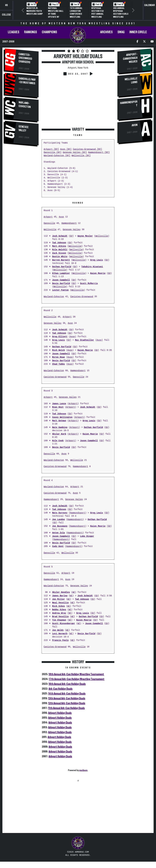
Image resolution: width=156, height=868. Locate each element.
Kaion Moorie (98, 273)
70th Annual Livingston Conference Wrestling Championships (77, 14)
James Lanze (59, 404)
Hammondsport (69, 223)
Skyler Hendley (61, 592)
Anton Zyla (58, 533)
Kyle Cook (58, 441)
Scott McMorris (89, 284)
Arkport (48, 217)
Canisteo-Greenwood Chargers (25, 58)
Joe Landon (58, 520)
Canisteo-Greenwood (82, 297)
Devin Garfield (61, 284)
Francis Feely (60, 640)
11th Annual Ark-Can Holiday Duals (66, 708)
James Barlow (60, 596)
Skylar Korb (59, 434)
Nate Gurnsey (60, 513)
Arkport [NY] (51, 149)
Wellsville (50, 230)
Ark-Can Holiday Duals (61, 689)
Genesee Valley (24, 129)
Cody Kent (58, 546)
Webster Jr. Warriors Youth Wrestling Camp (35, 11)
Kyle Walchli (60, 250)
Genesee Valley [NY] (75, 152)
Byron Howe (58, 357)
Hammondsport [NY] (99, 152)
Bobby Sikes (59, 610)
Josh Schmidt (60, 236)
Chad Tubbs (58, 364)
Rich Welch (58, 350)
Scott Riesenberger (64, 624)
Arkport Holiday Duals (60, 713)
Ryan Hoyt (58, 407)
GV (71, 236)
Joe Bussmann (60, 526)
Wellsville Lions (131, 80)
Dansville (49, 223)
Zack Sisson (59, 253)
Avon (61, 217)
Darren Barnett (61, 260)
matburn (83, 770)
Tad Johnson (59, 243)
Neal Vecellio (60, 603)
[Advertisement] (22, 199)
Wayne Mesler (85, 236)
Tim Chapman (59, 620)
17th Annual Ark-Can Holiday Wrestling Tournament (77, 679)
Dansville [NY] (53, 152)
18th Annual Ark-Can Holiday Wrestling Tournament (76, 674)
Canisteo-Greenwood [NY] (87, 149)
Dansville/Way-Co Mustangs (27, 81)
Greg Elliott (60, 337)
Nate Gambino (60, 427)
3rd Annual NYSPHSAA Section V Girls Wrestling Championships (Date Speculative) (121, 17)
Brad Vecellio (60, 617)
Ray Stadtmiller (85, 340)
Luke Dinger (87, 536)
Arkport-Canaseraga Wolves (130, 58)
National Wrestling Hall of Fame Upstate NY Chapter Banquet (56, 15)
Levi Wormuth (60, 634)
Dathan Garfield (62, 267)
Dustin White (60, 257)
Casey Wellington (62, 417)
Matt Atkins (59, 246)
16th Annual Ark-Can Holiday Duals (67, 684)
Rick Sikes (58, 606)
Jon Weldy (58, 630)
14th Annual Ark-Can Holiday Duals (67, 694)
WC (74, 592)
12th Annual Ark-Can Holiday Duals (67, 703)
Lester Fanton (60, 290)
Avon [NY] (66, 149)
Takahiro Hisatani (92, 267)
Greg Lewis (96, 260)
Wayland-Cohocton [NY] (57, 156)
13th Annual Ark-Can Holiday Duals (67, 698)
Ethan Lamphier (61, 273)
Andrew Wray (59, 613)
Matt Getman (59, 421)
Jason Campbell (61, 280)
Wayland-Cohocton (25, 105)
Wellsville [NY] (81, 156)
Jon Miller (58, 599)
